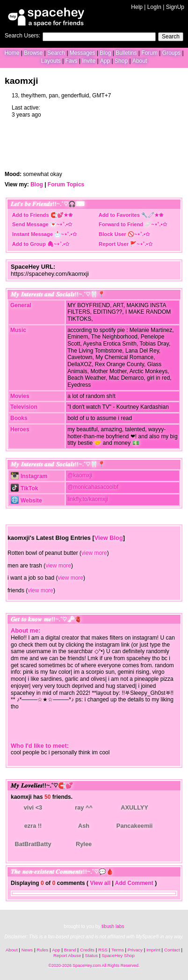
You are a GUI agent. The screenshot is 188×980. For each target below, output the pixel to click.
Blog (105, 53)
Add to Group (29, 244)
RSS (103, 950)
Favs (72, 61)
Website (26, 501)
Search (171, 37)
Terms (118, 950)
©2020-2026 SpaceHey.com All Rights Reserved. (94, 965)
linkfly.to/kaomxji (87, 499)
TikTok (24, 488)
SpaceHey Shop (118, 955)
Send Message (30, 224)
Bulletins (126, 53)
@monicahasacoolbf (93, 487)
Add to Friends (31, 215)
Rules (42, 950)
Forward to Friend (121, 224)
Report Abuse (67, 955)
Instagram (29, 476)
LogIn (154, 7)
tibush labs (113, 926)
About (140, 61)
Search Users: (22, 36)
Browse (33, 53)
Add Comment (134, 883)
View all (100, 883)
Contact (172, 950)
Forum (149, 53)
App (105, 61)
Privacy (135, 950)
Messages (83, 53)
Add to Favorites (119, 215)
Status (91, 955)
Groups (171, 53)
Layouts (51, 61)
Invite (89, 61)
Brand (70, 950)
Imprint (153, 950)
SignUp (175, 7)
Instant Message (33, 234)
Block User (112, 234)
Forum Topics (66, 184)
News (27, 950)
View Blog (109, 538)
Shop (121, 61)
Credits (87, 950)
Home (12, 53)
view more (94, 553)
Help (137, 7)
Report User (114, 244)
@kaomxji (80, 475)
